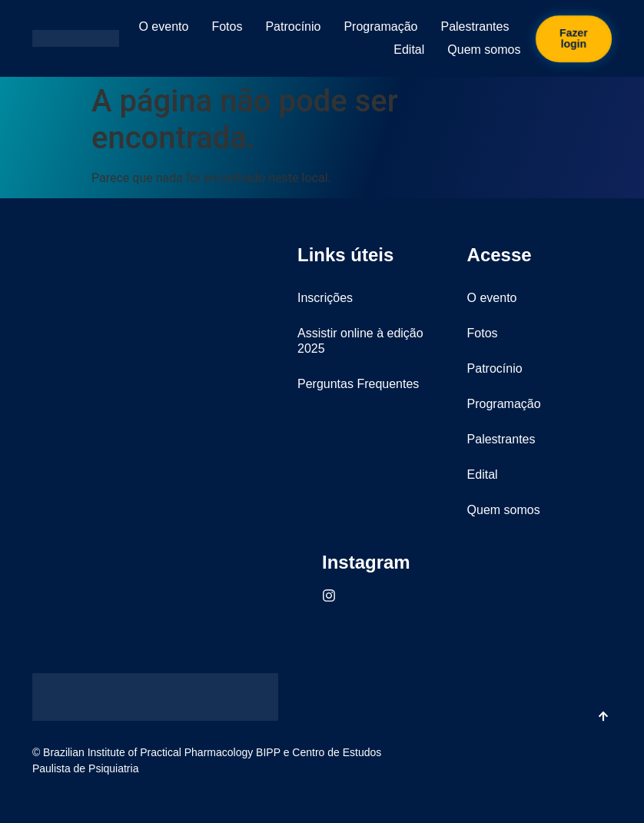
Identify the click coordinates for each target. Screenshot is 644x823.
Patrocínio (293, 27)
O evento (163, 27)
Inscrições (325, 298)
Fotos (227, 27)
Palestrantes (475, 27)
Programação (380, 27)
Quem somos (484, 50)
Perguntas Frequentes (358, 384)
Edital (409, 50)
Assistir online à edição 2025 (360, 341)
